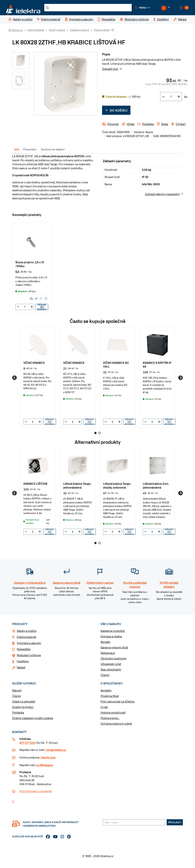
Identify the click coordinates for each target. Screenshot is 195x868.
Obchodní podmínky (114, 661)
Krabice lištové (102, 32)
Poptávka (18, 715)
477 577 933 (27, 745)
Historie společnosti (113, 715)
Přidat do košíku (42, 309)
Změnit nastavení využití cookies (33, 720)
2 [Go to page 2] (100, 435)
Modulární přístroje (29, 657)
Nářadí (21, 670)
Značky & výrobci (23, 709)
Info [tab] (17, 152)
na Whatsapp (45, 767)
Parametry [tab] (30, 152)
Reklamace (108, 655)
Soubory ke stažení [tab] (53, 152)
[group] (38, 380)
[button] (153, 9)
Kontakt (105, 644)
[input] (33, 424)
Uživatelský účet (111, 666)
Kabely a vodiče (27, 633)
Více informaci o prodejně (36, 793)
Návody (17, 693)
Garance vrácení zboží (114, 650)
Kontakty (106, 693)
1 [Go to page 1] (95, 435)
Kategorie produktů (113, 633)
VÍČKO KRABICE (34, 365)
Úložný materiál (57, 32)
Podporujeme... (110, 720)
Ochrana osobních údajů (116, 726)
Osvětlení (23, 664)
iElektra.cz (17, 32)
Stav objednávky (111, 672)
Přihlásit (175, 825)
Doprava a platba (111, 639)
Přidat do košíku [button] (50, 424)
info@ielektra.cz (56, 752)
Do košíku (116, 113)
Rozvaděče (24, 651)
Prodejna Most (110, 698)
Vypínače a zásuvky (29, 645)
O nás (104, 709)
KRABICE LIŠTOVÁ (35, 486)
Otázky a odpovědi (24, 704)
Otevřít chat (48, 760)
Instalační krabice (80, 32)
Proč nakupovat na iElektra (117, 704)
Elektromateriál (36, 32)
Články (105, 677)
